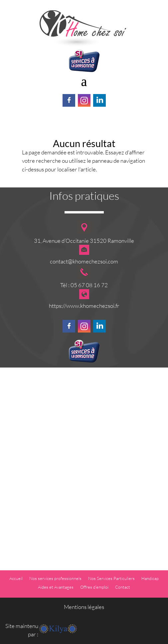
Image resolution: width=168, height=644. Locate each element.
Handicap (150, 578)
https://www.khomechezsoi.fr (84, 306)
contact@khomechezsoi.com (84, 261)
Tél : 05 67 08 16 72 (84, 285)
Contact (123, 587)
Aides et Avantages (56, 587)
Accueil (16, 578)
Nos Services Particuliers (111, 578)
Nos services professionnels (55, 578)
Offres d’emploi (94, 587)
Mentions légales (84, 607)
